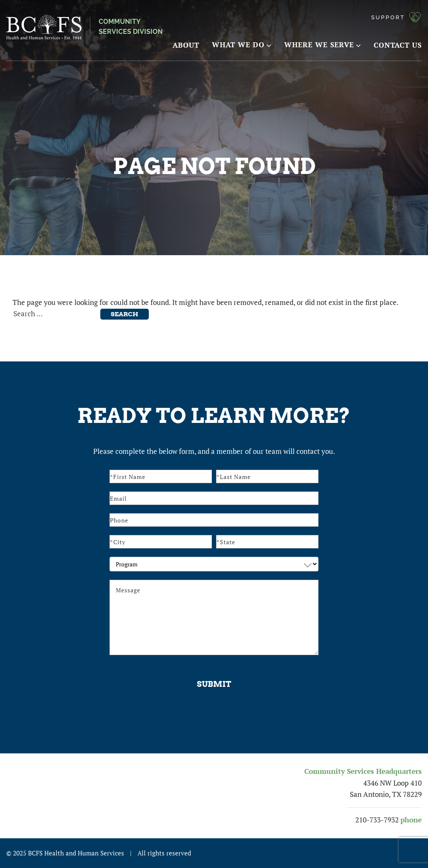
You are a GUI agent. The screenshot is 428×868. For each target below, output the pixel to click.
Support (388, 17)
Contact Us (398, 45)
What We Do (242, 45)
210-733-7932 (377, 820)
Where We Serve (323, 45)
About (186, 45)
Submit (214, 684)
